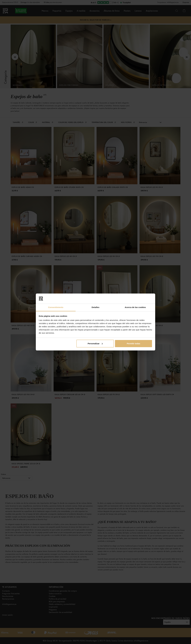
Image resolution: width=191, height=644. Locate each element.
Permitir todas (134, 344)
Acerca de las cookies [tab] (135, 307)
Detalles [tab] (95, 307)
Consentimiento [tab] (56, 307)
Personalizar (95, 344)
